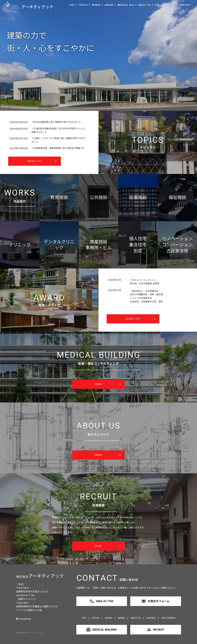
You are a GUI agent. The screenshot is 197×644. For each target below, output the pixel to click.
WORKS (96, 5)
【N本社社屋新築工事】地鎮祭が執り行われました (56, 122)
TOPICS (83, 5)
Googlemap (25, 619)
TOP (72, 5)
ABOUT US (144, 5)
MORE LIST (35, 161)
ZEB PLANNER (168, 618)
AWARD (109, 5)
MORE (99, 384)
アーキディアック (28, 5)
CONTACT (185, 5)
